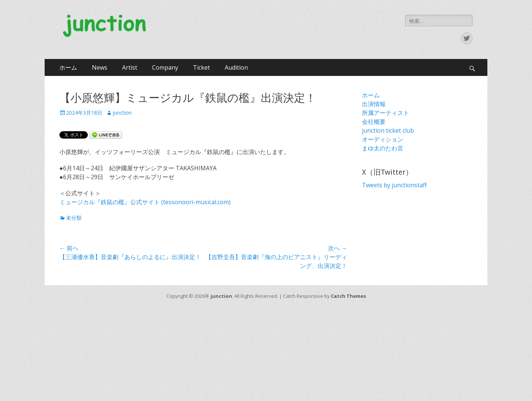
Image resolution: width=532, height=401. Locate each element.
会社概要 (374, 122)
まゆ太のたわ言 (383, 148)
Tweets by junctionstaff (394, 185)
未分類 (74, 218)
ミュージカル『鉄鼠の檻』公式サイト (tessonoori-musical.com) (145, 202)
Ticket (201, 67)
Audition (236, 67)
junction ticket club (388, 130)
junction (122, 113)
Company (165, 67)
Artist (130, 67)
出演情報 (374, 104)
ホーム (68, 67)
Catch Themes (348, 296)
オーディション (383, 139)
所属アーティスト (386, 113)
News (100, 67)
